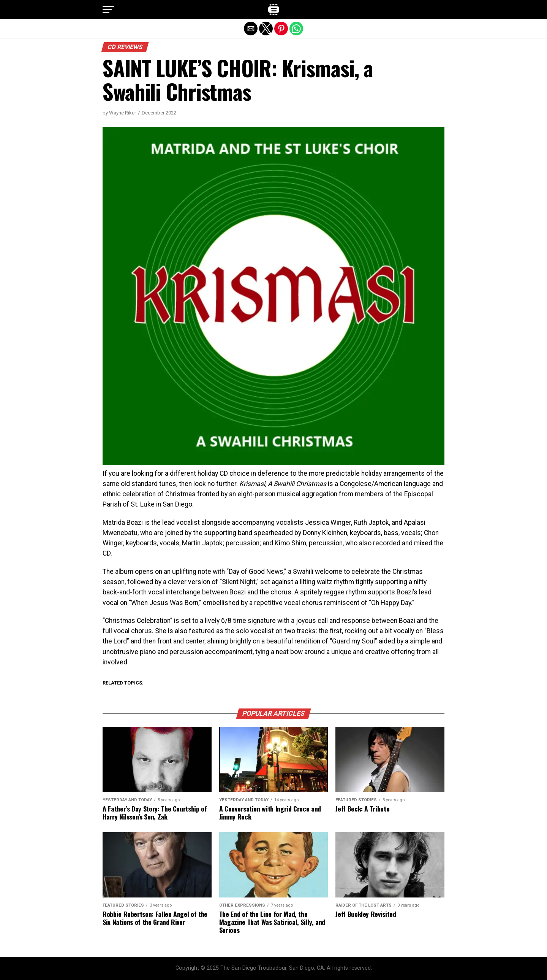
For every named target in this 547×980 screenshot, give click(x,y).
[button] (108, 10)
